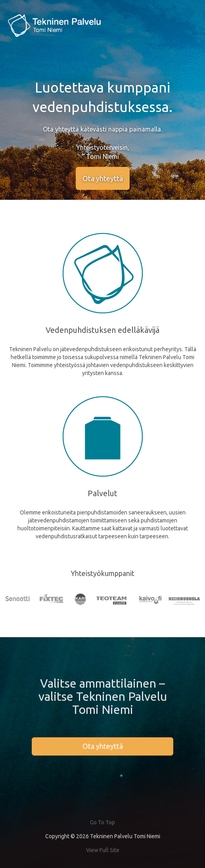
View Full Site (103, 850)
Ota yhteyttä (103, 178)
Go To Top (102, 822)
